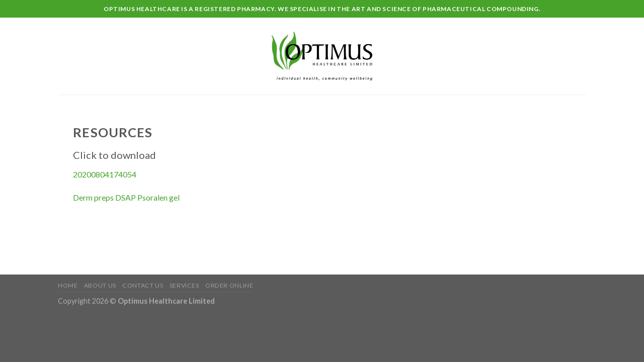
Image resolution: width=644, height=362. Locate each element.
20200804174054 (105, 174)
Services (184, 285)
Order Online (229, 285)
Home (68, 285)
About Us (100, 285)
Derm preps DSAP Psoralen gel (126, 197)
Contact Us (143, 285)
